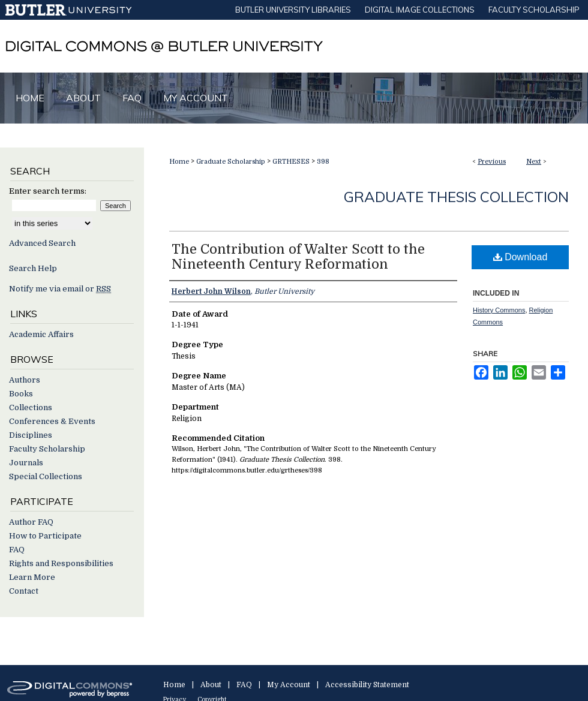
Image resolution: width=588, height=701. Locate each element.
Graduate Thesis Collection (456, 197)
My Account (289, 685)
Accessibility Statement (367, 685)
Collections (31, 407)
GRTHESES (291, 162)
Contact (24, 591)
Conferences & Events (52, 421)
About (211, 685)
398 (323, 162)
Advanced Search (42, 243)
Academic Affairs (41, 334)
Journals (26, 463)
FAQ (17, 550)
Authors (25, 380)
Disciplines (31, 435)
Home (179, 162)
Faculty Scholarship (47, 449)
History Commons (499, 310)
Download (520, 257)
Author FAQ (31, 522)
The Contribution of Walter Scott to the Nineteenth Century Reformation (298, 257)
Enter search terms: (48, 191)
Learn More (32, 577)
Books (21, 394)
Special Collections (46, 476)
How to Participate (45, 536)
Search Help (33, 268)
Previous (492, 162)
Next (534, 162)
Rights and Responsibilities (61, 563)
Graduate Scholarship (231, 162)
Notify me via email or (60, 289)
